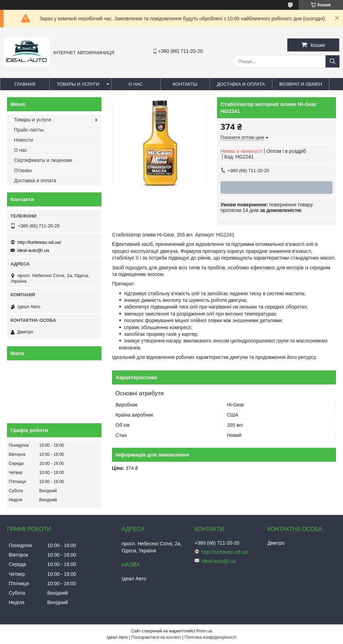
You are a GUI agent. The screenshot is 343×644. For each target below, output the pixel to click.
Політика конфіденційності (210, 637)
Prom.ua (204, 631)
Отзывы (23, 170)
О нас (136, 84)
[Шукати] (332, 61)
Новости (23, 140)
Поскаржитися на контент (156, 637)
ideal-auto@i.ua (33, 250)
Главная (25, 84)
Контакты (185, 84)
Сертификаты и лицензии (43, 160)
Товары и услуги (78, 84)
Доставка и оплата (241, 84)
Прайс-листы (29, 130)
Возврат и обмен (301, 84)
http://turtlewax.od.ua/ (39, 242)
